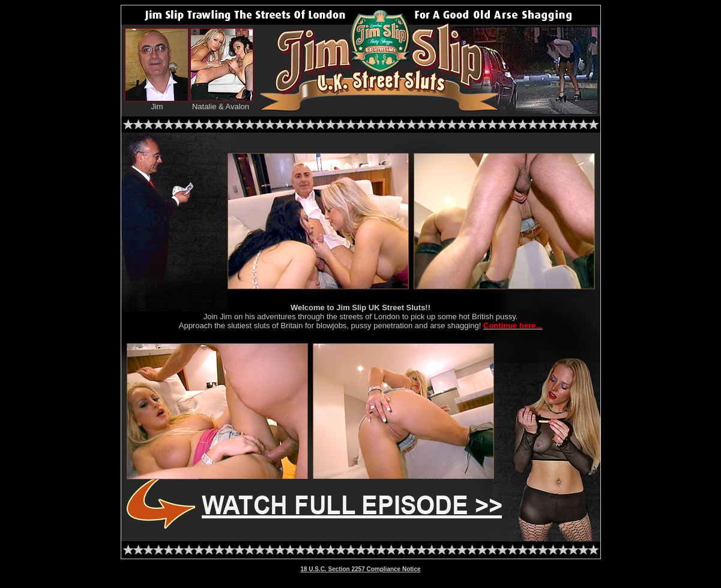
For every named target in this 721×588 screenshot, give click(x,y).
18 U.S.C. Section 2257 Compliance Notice (360, 569)
